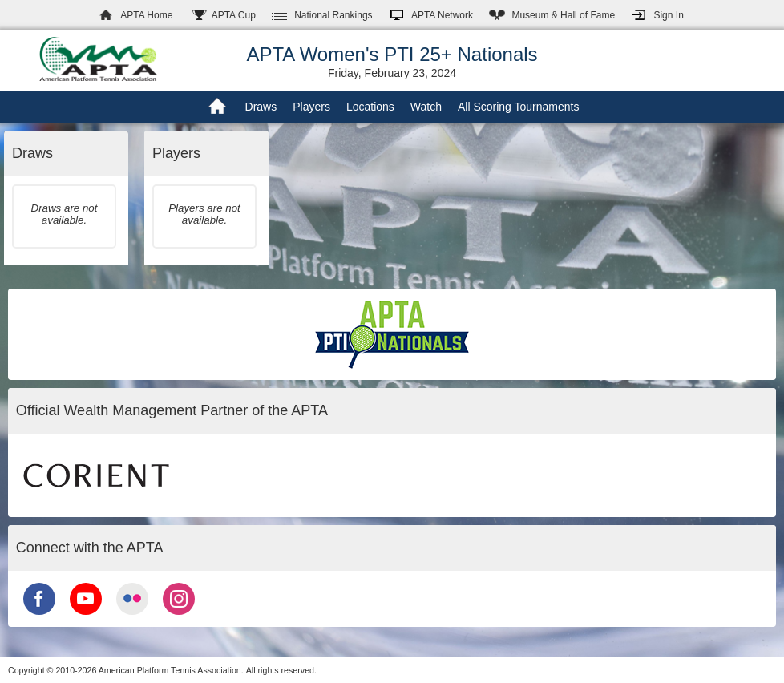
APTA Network (442, 15)
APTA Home (146, 15)
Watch (426, 107)
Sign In (668, 15)
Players (311, 107)
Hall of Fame (563, 15)
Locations (370, 107)
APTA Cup (234, 15)
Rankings (333, 15)
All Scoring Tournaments (518, 107)
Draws (261, 107)
